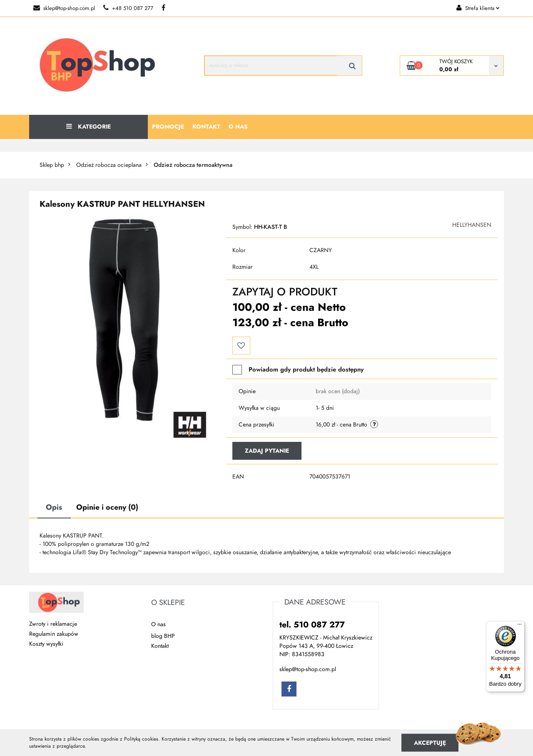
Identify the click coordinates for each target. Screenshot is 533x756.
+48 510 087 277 (128, 8)
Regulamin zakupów (54, 634)
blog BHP (163, 636)
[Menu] (520, 626)
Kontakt (206, 127)
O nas (238, 127)
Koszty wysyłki (46, 644)
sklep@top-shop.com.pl (64, 8)
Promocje (168, 127)
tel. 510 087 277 (312, 625)
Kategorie (88, 127)
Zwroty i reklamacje (53, 624)
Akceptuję (430, 742)
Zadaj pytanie (267, 451)
